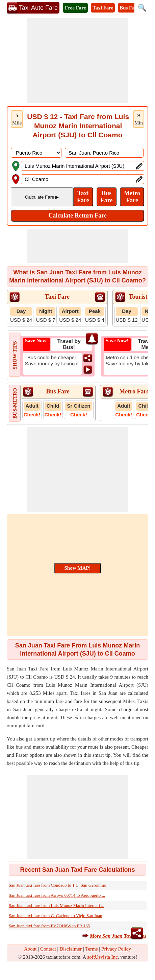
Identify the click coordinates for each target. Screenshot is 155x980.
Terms (91, 949)
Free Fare (75, 8)
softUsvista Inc (102, 957)
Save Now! (36, 341)
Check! (32, 415)
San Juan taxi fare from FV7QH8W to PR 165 (49, 926)
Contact (48, 949)
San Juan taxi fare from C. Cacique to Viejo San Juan (56, 916)
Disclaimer (71, 949)
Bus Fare (129, 8)
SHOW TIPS (15, 355)
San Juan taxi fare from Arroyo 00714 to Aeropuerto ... (57, 895)
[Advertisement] (78, 61)
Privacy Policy (116, 949)
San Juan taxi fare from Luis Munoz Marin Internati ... (57, 905)
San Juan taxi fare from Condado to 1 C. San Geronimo (57, 885)
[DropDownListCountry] (36, 153)
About (30, 949)
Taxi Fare (103, 8)
